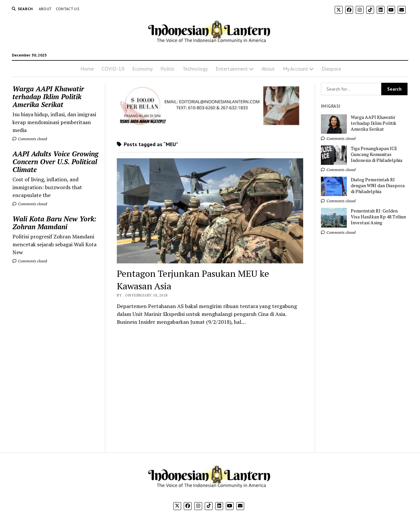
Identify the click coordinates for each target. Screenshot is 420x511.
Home (87, 69)
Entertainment (232, 69)
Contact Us (68, 9)
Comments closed (30, 139)
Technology (195, 69)
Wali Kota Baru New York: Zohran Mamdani (54, 223)
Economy (142, 69)
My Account (295, 69)
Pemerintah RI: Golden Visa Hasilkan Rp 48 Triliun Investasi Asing (378, 217)
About (45, 9)
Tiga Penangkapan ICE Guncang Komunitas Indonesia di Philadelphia (377, 154)
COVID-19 (113, 69)
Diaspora (331, 69)
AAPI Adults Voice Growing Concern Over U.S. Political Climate (55, 162)
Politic (168, 69)
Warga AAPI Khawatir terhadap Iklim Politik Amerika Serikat (48, 97)
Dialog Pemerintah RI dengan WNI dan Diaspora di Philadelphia (378, 186)
